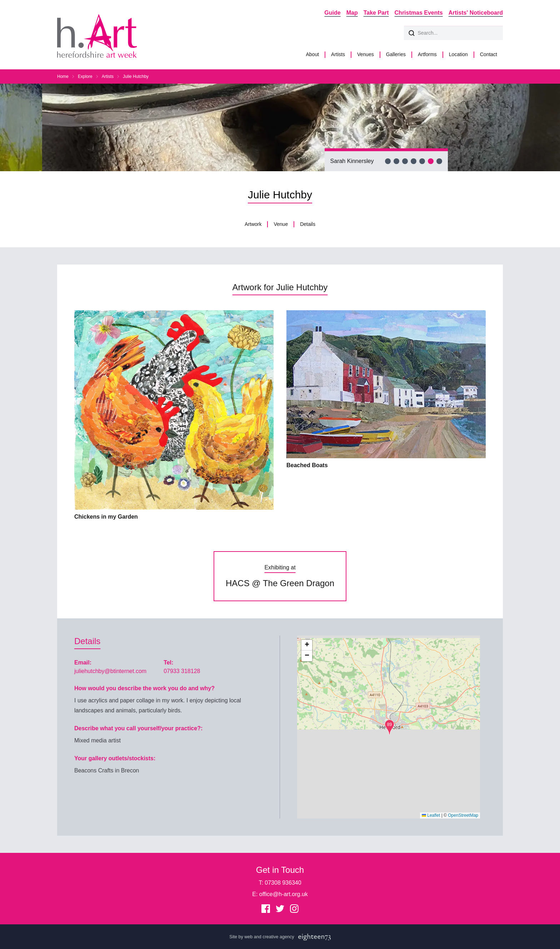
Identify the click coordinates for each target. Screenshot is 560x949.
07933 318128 (182, 671)
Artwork (253, 224)
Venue (281, 224)
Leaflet (431, 815)
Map (352, 13)
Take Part (376, 13)
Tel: (168, 663)
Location (458, 54)
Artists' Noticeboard (476, 13)
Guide (332, 13)
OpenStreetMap (463, 815)
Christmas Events (419, 13)
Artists (338, 54)
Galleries (396, 54)
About (312, 54)
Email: (83, 663)
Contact (489, 54)
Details (308, 224)
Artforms (427, 54)
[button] (389, 727)
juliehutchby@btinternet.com (110, 671)
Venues (366, 54)
